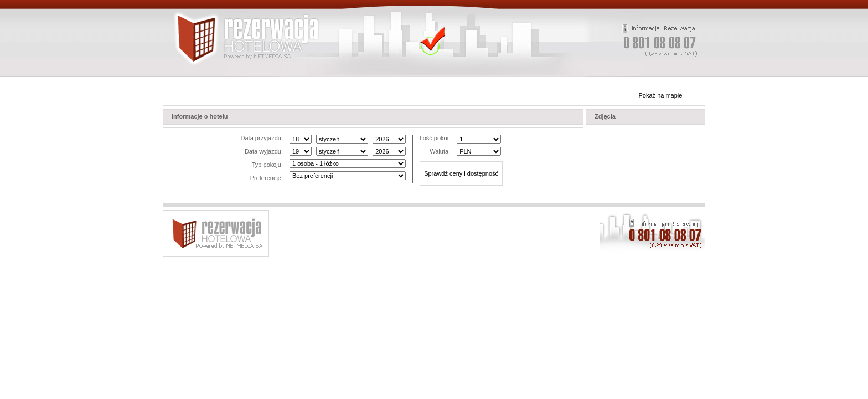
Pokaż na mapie (661, 95)
